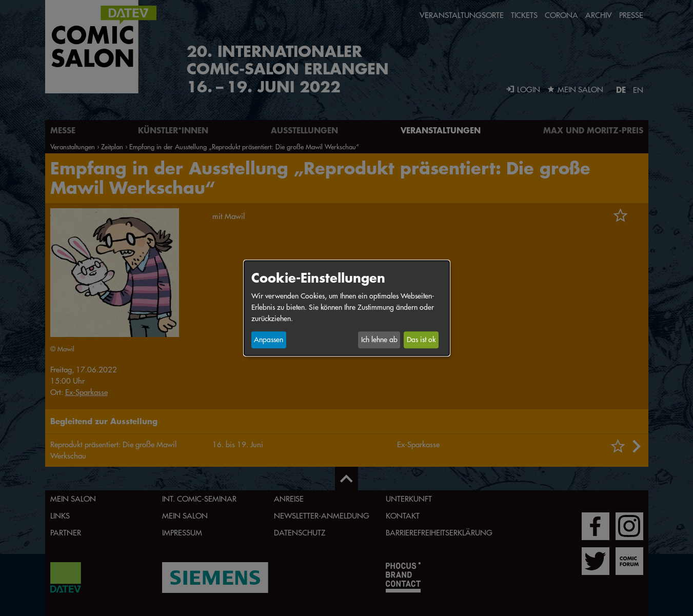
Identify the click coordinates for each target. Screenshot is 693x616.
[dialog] (347, 308)
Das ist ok (421, 340)
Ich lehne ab (379, 340)
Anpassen (269, 340)
